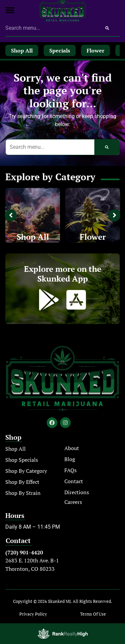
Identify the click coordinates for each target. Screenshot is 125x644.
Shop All (33, 237)
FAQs (70, 470)
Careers (73, 502)
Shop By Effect (22, 482)
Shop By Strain (23, 493)
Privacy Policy (33, 614)
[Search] (107, 28)
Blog (70, 459)
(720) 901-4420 (24, 552)
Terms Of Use (93, 614)
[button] (10, 10)
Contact (74, 481)
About (72, 448)
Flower (93, 237)
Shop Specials (22, 460)
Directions (77, 492)
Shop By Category (26, 471)
